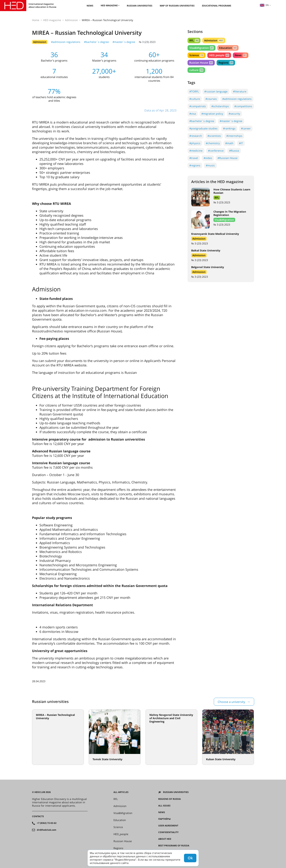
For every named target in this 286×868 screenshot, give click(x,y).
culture (196, 70)
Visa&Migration (201, 48)
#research (196, 136)
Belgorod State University (208, 267)
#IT (241, 143)
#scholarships (220, 106)
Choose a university (231, 702)
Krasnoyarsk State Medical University (215, 234)
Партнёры (164, 819)
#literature (240, 91)
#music (210, 165)
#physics (195, 143)
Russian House (201, 63)
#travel (194, 158)
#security (234, 114)
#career (246, 128)
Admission (71, 20)
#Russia (234, 151)
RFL (194, 40)
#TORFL (194, 91)
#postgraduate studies (203, 128)
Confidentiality (168, 832)
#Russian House (228, 158)
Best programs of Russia (174, 846)
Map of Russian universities (177, 6)
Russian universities (140, 6)
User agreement (168, 826)
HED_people (219, 55)
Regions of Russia (169, 799)
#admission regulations (66, 42)
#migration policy (212, 114)
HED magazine (109, 5)
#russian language (216, 91)
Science (196, 55)
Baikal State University (206, 250)
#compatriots (198, 106)
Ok (190, 858)
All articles (121, 792)
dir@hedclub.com (47, 830)
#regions (195, 165)
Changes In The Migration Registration (230, 213)
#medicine (196, 151)
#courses (211, 99)
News (90, 6)
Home (36, 20)
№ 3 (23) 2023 (147, 42)
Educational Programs (217, 6)
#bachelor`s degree (96, 42)
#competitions (243, 106)
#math (229, 143)
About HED (165, 839)
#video (208, 158)
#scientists (214, 136)
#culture (195, 99)
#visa (193, 114)
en (264, 5)
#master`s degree (124, 42)
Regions (226, 63)
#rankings (229, 128)
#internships (234, 136)
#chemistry (213, 143)
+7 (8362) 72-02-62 (47, 823)
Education (228, 48)
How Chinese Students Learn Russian (232, 191)
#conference (216, 151)
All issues (164, 806)
